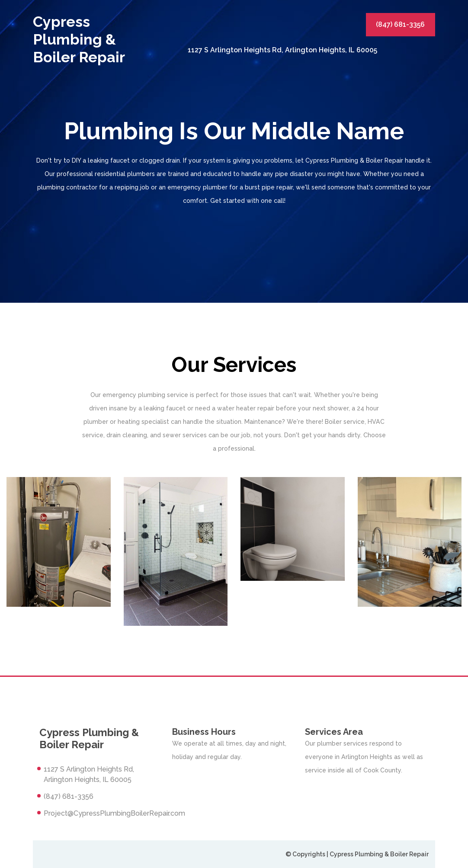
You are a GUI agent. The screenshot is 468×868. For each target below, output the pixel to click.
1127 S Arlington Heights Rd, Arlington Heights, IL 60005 (282, 50)
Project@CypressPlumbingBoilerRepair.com (114, 813)
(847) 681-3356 (400, 24)
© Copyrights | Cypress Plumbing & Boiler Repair (357, 854)
